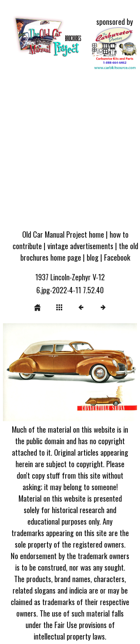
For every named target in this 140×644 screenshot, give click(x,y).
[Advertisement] (69, 151)
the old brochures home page (79, 251)
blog (93, 257)
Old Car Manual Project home (63, 234)
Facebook (117, 257)
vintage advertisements (80, 246)
